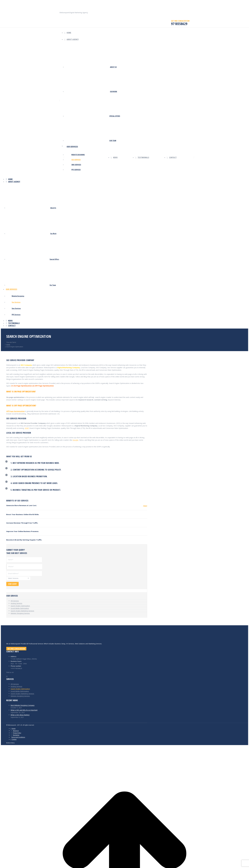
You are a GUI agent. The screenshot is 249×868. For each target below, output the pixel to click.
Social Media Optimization (20, 608)
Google (75, 440)
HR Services (15, 601)
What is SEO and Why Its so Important (24, 710)
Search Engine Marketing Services (22, 611)
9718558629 (93, 3)
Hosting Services (16, 603)
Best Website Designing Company (23, 705)
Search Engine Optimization (20, 606)
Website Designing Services (20, 613)
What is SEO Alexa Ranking (20, 715)
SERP (27, 428)
